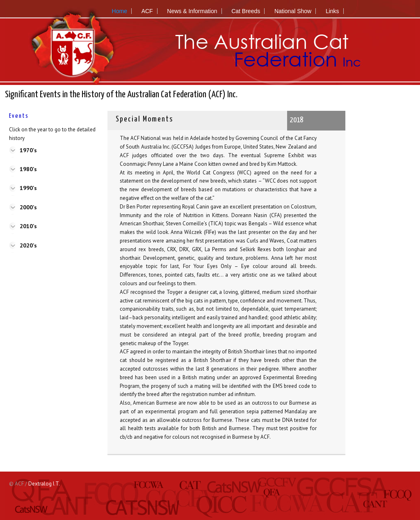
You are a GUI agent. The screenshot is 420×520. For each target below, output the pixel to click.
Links (332, 11)
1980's (28, 169)
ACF (147, 11)
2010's (28, 226)
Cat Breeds (246, 11)
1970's (28, 150)
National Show (293, 11)
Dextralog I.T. (44, 484)
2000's (28, 207)
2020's (28, 245)
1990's (28, 188)
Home (120, 11)
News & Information (192, 11)
